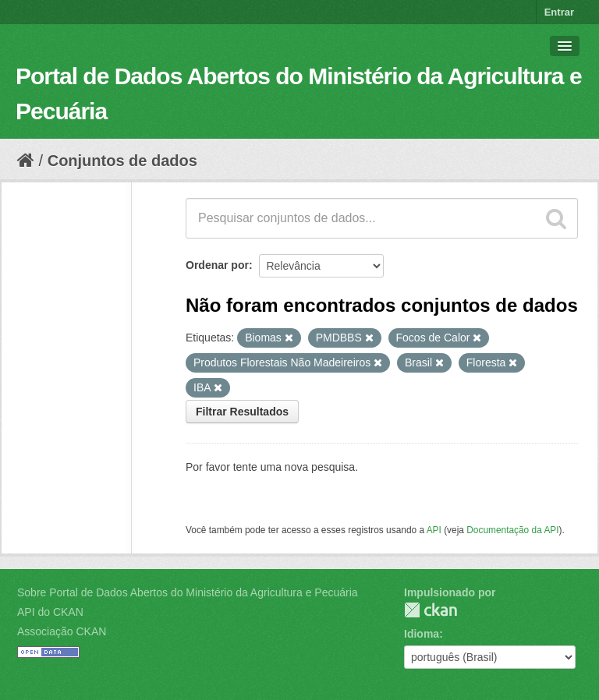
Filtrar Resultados (242, 412)
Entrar (559, 12)
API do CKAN (50, 612)
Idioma (422, 634)
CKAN (431, 610)
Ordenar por (217, 265)
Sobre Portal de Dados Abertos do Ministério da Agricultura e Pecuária (188, 592)
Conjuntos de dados (122, 161)
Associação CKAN (62, 631)
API (434, 530)
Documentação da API (512, 530)
